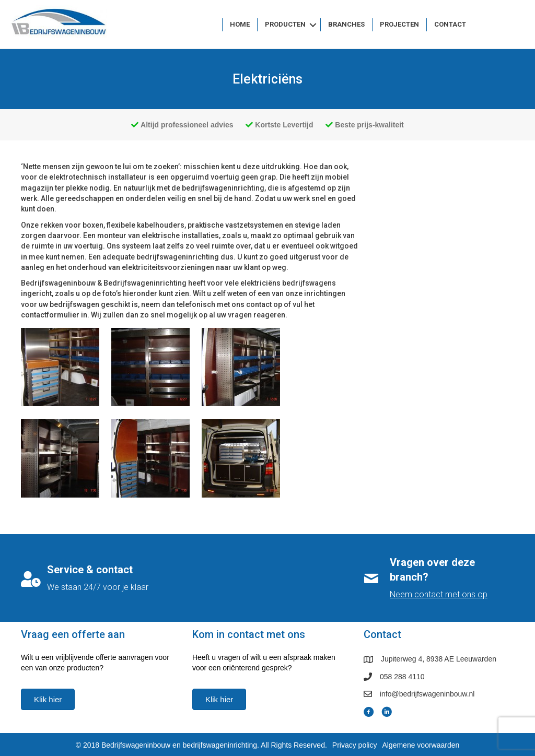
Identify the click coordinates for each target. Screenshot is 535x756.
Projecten (399, 24)
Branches (346, 24)
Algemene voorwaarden (421, 745)
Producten (285, 24)
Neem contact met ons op (439, 594)
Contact (450, 24)
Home (240, 24)
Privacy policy (355, 745)
